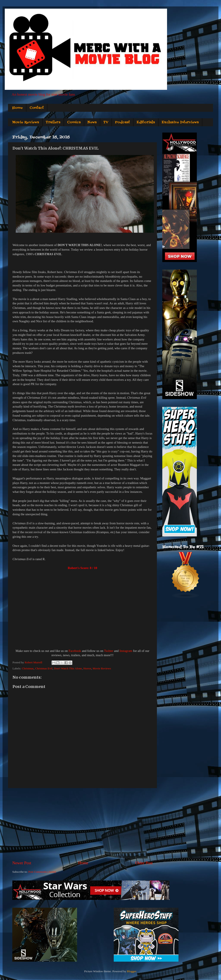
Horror (87, 668)
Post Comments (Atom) (42, 872)
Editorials (146, 122)
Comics (74, 122)
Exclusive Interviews (180, 122)
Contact (37, 108)
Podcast (122, 122)
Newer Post (22, 863)
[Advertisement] (82, 824)
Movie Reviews (26, 122)
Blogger (132, 971)
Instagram (126, 651)
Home (17, 108)
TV (106, 122)
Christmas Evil (44, 668)
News (92, 122)
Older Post (144, 863)
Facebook (75, 651)
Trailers (53, 122)
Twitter (109, 651)
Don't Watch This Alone (68, 668)
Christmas (28, 668)
